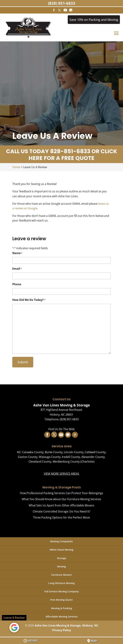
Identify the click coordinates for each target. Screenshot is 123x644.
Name (17, 253)
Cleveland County (40, 462)
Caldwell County (95, 452)
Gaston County (28, 457)
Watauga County (50, 457)
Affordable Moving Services (62, 617)
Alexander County (93, 457)
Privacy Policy (62, 630)
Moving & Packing (62, 608)
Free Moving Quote (61, 600)
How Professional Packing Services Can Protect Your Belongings (61, 493)
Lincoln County (74, 452)
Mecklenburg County (66, 462)
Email (17, 269)
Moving (61, 566)
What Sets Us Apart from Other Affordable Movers (62, 505)
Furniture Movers (61, 575)
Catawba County (33, 452)
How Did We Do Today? (29, 300)
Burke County (54, 452)
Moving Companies (61, 541)
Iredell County (71, 457)
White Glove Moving (61, 550)
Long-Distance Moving (61, 583)
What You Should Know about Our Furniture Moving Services (61, 499)
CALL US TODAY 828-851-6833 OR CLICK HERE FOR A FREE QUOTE (62, 155)
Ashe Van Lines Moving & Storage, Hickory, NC (67, 625)
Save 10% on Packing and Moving (94, 20)
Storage (62, 558)
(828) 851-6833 (62, 3)
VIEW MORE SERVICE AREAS (61, 474)
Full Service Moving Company (62, 592)
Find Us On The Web (61, 429)
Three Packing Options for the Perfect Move (61, 517)
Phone (17, 284)
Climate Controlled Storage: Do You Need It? (61, 511)
